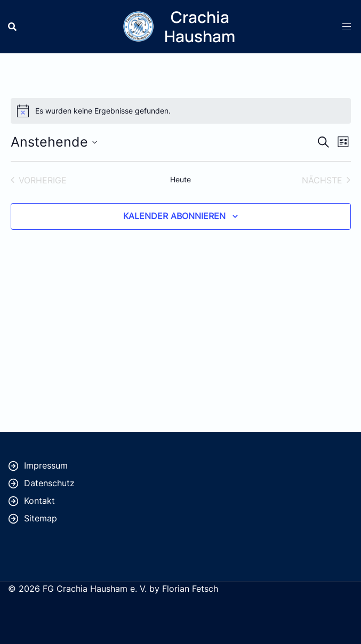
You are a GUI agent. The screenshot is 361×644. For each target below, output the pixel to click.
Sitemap (41, 518)
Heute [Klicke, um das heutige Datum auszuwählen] (180, 179)
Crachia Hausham (200, 26)
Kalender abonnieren (174, 216)
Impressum (46, 465)
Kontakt (39, 501)
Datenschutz (49, 483)
